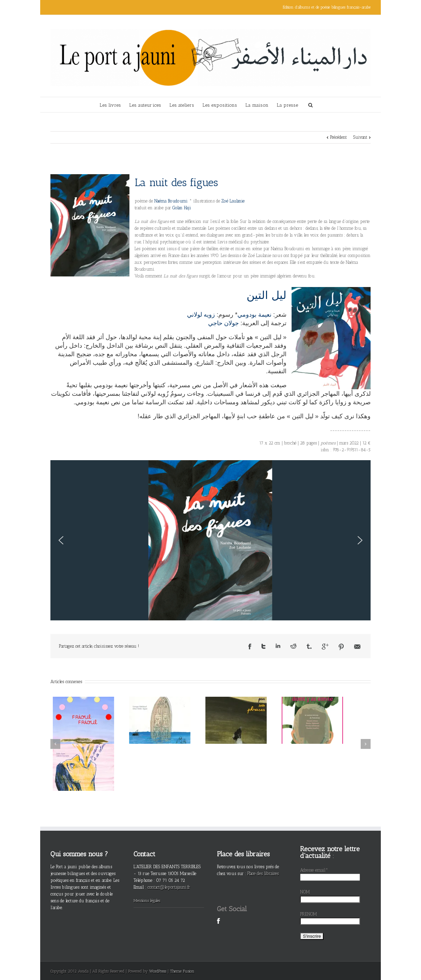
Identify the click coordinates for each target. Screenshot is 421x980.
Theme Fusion (182, 971)
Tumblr (309, 646)
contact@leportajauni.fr (169, 887)
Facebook (250, 646)
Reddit (293, 646)
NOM (305, 892)
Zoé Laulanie (232, 201)
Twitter (263, 646)
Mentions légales (147, 901)
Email (357, 647)
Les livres (110, 105)
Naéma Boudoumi (172, 201)
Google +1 (325, 647)
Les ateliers (182, 105)
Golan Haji (182, 208)
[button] (61, 540)
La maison (257, 105)
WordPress (158, 971)
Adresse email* (314, 870)
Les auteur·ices (145, 105)
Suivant (360, 137)
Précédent (338, 137)
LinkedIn (278, 646)
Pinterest (341, 647)
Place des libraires (263, 873)
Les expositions (220, 105)
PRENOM (309, 914)
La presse (287, 105)
